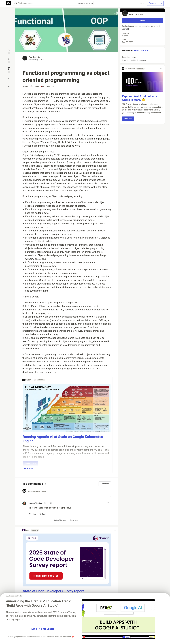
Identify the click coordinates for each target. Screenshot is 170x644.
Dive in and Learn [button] (43, 629)
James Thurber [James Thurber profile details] (36, 503)
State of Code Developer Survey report (53, 591)
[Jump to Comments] (9, 60)
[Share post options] (9, 87)
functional (34, 86)
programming (47, 86)
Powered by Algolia (85, 3)
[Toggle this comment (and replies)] (24, 508)
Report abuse (74, 520)
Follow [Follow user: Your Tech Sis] (142, 20)
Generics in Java (142, 59)
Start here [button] (128, 119)
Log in (142, 3)
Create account (155, 3)
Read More (29, 468)
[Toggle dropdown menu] (109, 380)
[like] (32, 514)
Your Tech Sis (34, 57)
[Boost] (9, 78)
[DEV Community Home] (8, 3)
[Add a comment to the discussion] (69, 493)
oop (26, 86)
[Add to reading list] (9, 70)
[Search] (16, 3)
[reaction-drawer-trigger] (9, 51)
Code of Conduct (60, 520)
